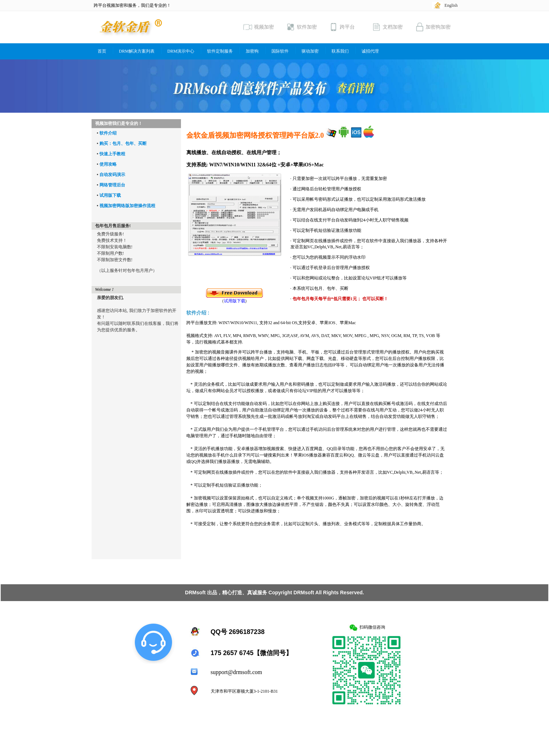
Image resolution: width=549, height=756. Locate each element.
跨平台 (342, 27)
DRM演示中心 (181, 51)
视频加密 (259, 27)
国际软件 (280, 51)
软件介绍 (108, 133)
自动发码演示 (112, 175)
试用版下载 (110, 195)
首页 (102, 51)
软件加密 (302, 27)
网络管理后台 (112, 185)
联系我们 (340, 51)
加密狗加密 (433, 27)
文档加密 (387, 27)
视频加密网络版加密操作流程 (127, 206)
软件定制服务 (220, 51)
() (235, 299)
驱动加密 (310, 51)
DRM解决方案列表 (137, 51)
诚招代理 (370, 51)
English (451, 5)
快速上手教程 (112, 154)
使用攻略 (108, 164)
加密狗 (252, 51)
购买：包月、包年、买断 (123, 143)
